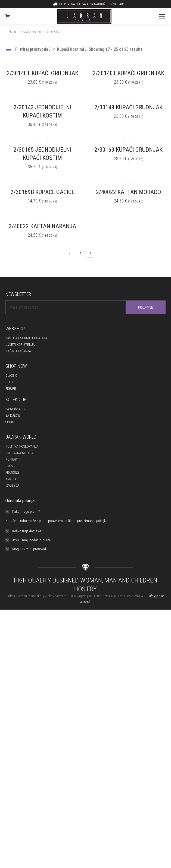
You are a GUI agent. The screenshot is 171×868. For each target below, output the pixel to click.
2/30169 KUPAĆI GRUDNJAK (128, 150)
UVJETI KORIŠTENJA (20, 345)
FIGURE (11, 389)
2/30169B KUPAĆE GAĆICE (43, 192)
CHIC (9, 382)
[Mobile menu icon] (162, 16)
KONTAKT (12, 459)
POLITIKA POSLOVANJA (22, 446)
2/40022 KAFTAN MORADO (128, 192)
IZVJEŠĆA (12, 485)
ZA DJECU (13, 415)
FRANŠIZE (13, 472)
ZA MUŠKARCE (16, 409)
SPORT (10, 422)
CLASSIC (11, 376)
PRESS (10, 466)
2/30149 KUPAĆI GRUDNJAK (128, 107)
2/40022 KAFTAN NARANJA (42, 226)
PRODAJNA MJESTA (19, 453)
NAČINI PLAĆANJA (18, 351)
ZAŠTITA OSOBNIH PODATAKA (26, 338)
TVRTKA (11, 479)
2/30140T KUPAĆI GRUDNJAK (43, 73)
